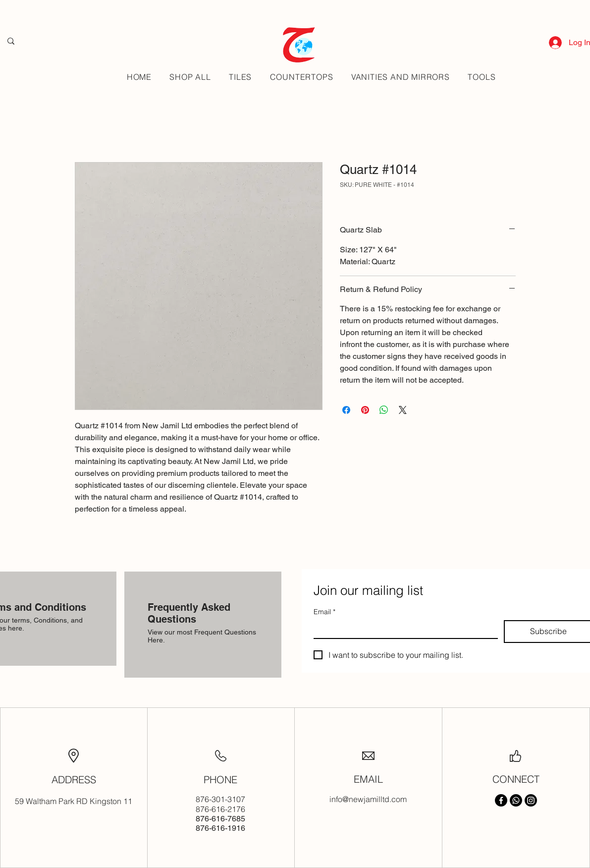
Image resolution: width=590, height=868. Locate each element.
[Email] (403, 629)
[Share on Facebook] (346, 410)
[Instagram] (531, 800)
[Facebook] (501, 800)
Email (324, 612)
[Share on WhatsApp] (384, 410)
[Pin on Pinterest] (365, 410)
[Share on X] (403, 410)
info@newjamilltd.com (368, 799)
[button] (240, 77)
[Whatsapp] (516, 800)
